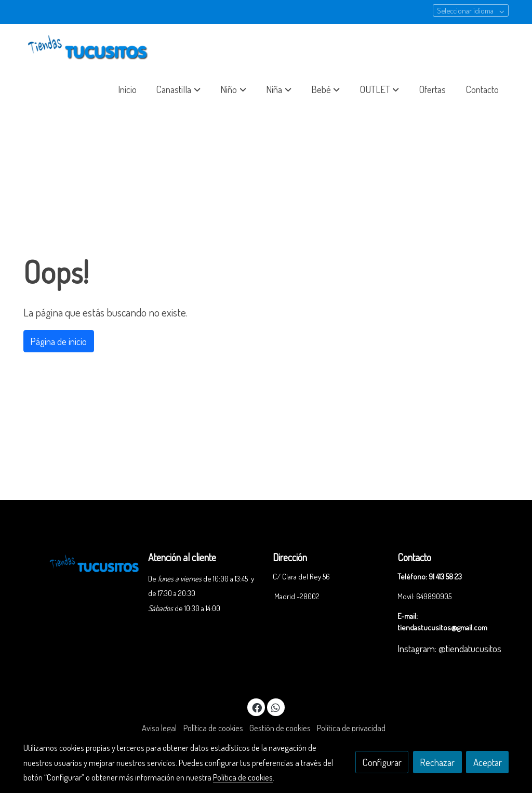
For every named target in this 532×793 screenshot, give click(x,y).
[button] (179, 89)
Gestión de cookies (280, 728)
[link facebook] (257, 707)
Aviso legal (159, 728)
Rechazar (437, 762)
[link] (90, 48)
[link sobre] (79, 562)
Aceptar (488, 762)
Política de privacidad (351, 728)
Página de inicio (58, 341)
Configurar (382, 762)
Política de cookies (213, 728)
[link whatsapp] (276, 707)
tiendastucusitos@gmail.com (442, 627)
